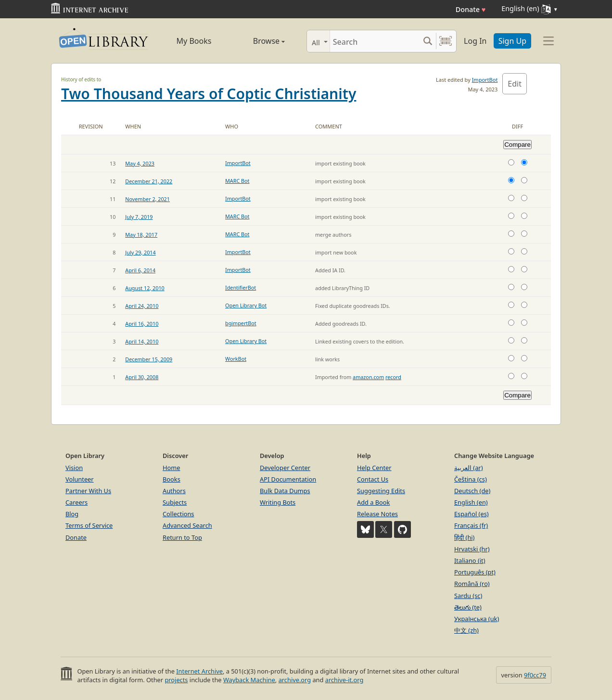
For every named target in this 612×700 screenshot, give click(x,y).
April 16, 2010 (142, 324)
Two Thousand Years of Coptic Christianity (209, 94)
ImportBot (485, 80)
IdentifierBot (241, 287)
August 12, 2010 (145, 288)
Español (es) (472, 514)
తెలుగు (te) (468, 607)
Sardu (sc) (468, 596)
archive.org (295, 680)
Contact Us (373, 479)
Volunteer (80, 479)
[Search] (375, 41)
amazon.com (368, 377)
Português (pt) (475, 572)
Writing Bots (278, 502)
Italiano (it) (470, 560)
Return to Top (182, 537)
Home (171, 468)
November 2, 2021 (147, 199)
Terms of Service (89, 525)
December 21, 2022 (149, 181)
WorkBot (236, 359)
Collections (178, 514)
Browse (258, 41)
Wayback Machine (249, 680)
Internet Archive (199, 671)
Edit (515, 84)
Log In (475, 41)
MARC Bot (237, 181)
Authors (174, 491)
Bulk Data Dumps (285, 491)
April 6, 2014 (140, 270)
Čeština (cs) (471, 479)
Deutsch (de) (472, 491)
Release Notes (377, 514)
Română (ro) (472, 584)
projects (176, 680)
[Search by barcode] (446, 41)
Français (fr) (471, 525)
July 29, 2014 (140, 252)
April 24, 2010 (142, 306)
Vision (74, 468)
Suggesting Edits (381, 491)
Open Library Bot (246, 305)
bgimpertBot (241, 323)
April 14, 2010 (142, 341)
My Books (194, 41)
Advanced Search (187, 525)
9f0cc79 (535, 675)
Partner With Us (88, 491)
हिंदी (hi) (464, 537)
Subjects (175, 502)
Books (172, 479)
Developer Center (285, 468)
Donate (471, 9)
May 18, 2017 (141, 235)
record (393, 377)
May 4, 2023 (140, 163)
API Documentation (288, 479)
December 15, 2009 (149, 359)
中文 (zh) (466, 630)
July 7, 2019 (139, 217)
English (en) (471, 502)
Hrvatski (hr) (472, 549)
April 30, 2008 (142, 377)
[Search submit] (427, 41)
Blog (72, 514)
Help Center (374, 468)
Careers (76, 502)
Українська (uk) (477, 619)
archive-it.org (344, 680)
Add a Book (373, 502)
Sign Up (512, 41)
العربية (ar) (468, 468)
